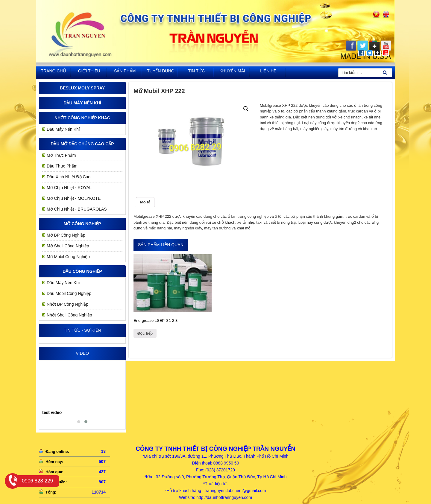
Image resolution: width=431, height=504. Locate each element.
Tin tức (197, 71)
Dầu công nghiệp (82, 271)
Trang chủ (53, 71)
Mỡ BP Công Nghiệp (66, 235)
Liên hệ (268, 71)
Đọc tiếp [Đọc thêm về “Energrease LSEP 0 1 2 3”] (145, 333)
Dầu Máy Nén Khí (82, 103)
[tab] (145, 202)
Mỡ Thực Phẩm (61, 155)
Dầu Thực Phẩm (62, 166)
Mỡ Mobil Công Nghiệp (68, 257)
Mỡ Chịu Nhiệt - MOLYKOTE (74, 198)
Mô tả (145, 202)
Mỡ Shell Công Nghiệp (68, 246)
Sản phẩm (125, 71)
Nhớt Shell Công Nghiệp (69, 315)
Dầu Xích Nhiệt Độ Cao (69, 177)
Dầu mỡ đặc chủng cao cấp (82, 144)
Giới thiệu (89, 71)
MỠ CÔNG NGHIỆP (82, 224)
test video (52, 412)
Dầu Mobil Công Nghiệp (69, 293)
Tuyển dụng (161, 71)
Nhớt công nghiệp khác (82, 118)
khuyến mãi (232, 71)
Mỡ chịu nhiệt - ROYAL (69, 188)
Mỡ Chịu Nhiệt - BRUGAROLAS (77, 209)
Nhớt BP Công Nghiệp (67, 304)
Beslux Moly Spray (82, 88)
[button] (79, 422)
